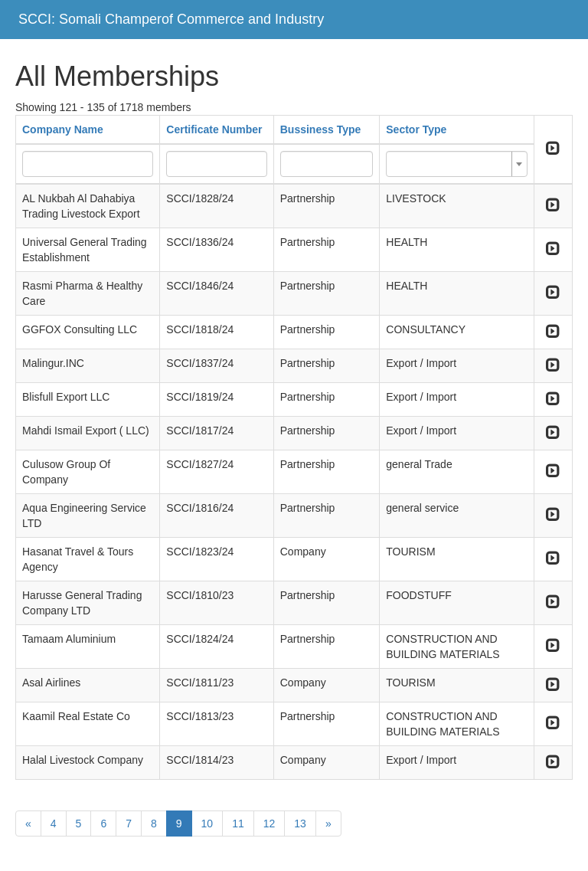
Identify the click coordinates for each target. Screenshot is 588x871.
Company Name (63, 129)
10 (207, 824)
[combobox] (456, 164)
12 (269, 824)
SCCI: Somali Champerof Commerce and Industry (171, 19)
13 (300, 824)
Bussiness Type (321, 129)
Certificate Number (214, 129)
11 (238, 824)
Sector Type (416, 129)
